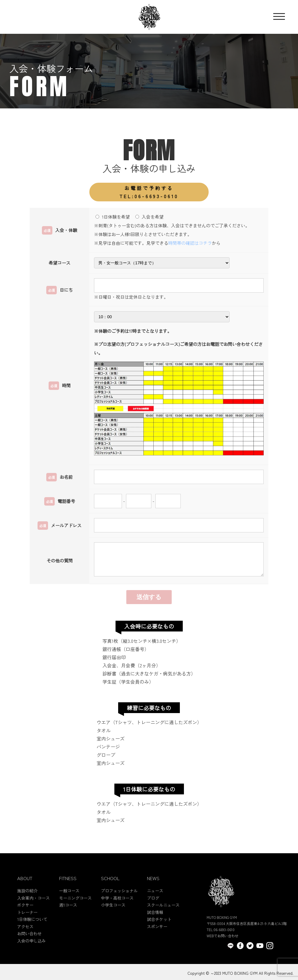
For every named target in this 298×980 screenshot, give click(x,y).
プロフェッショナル (119, 900)
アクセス (25, 935)
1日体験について (32, 928)
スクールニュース (163, 914)
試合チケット (159, 928)
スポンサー (157, 935)
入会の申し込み (31, 949)
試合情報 (155, 921)
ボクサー (25, 914)
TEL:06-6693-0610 (149, 192)
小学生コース (113, 914)
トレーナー (27, 921)
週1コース (68, 914)
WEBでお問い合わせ (222, 945)
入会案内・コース (33, 907)
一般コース (69, 900)
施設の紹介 (27, 900)
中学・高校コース (117, 907)
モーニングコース (75, 907)
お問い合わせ (29, 942)
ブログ (153, 907)
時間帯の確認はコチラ (190, 243)
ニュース (155, 900)
